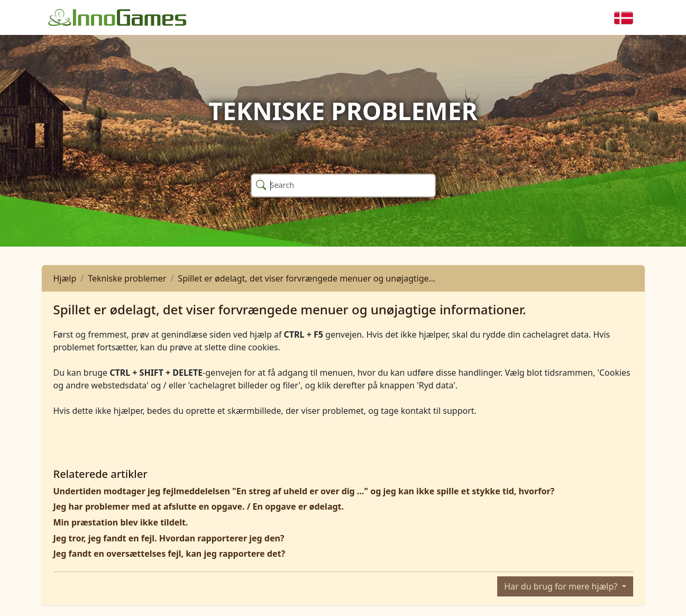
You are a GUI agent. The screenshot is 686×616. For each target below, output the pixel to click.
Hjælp (65, 278)
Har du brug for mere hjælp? (562, 586)
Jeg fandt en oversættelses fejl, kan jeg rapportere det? (170, 554)
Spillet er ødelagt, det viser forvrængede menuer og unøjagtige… (307, 278)
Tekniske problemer (127, 278)
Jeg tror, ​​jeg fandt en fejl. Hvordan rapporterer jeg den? (169, 538)
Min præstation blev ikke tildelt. (121, 522)
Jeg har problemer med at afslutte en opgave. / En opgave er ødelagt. (199, 506)
